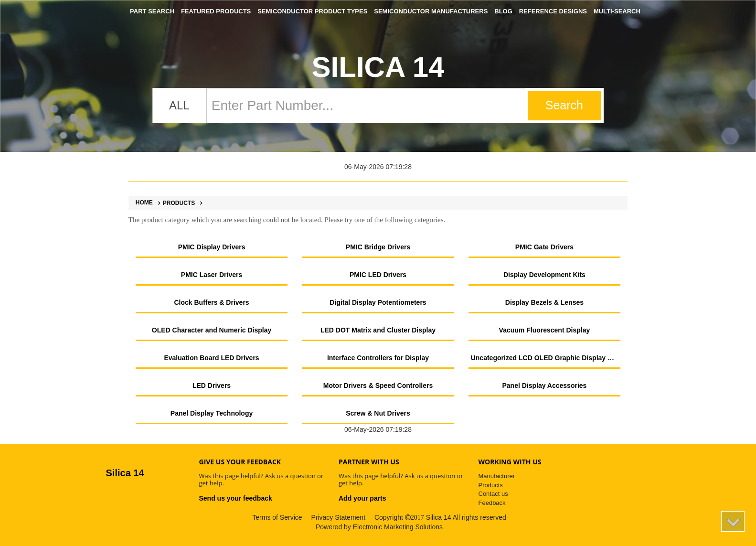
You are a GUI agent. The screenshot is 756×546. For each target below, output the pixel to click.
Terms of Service (277, 517)
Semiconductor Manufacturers (431, 11)
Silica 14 (378, 67)
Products (175, 203)
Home (144, 203)
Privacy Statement (338, 517)
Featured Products (216, 11)
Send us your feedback (236, 498)
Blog (503, 11)
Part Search (152, 11)
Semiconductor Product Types (312, 11)
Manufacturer (497, 476)
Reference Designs (553, 11)
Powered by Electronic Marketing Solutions (379, 527)
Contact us (493, 494)
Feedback (492, 503)
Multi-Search (617, 11)
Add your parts (362, 498)
